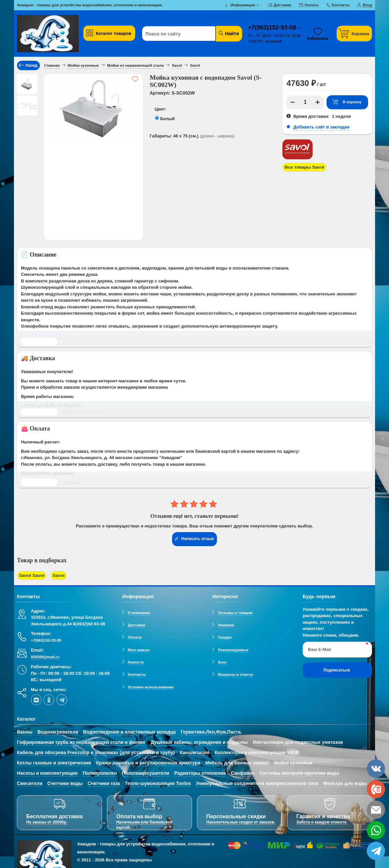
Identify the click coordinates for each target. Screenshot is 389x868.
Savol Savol (31, 575)
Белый (167, 119)
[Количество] (305, 102)
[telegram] (62, 699)
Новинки (226, 624)
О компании (139, 612)
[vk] (36, 699)
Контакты (137, 674)
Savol (56, 575)
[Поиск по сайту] (184, 34)
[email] (376, 810)
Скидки (225, 637)
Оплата (135, 637)
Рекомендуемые (233, 649)
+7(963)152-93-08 (273, 28)
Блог (222, 661)
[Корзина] (354, 33)
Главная (52, 65)
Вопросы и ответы (236, 674)
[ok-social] (49, 699)
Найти (228, 33)
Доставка (137, 624)
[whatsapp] (376, 830)
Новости (136, 661)
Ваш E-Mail (319, 649)
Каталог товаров (109, 33)
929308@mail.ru (45, 656)
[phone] (376, 789)
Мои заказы (139, 649)
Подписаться (337, 669)
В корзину (347, 102)
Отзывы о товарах (235, 612)
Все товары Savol (303, 167)
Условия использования (151, 686)
